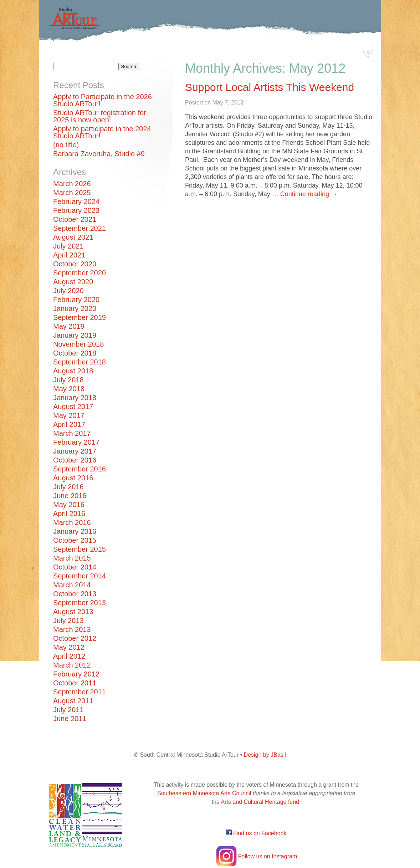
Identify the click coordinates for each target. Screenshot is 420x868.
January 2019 (75, 335)
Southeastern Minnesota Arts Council (204, 793)
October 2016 (75, 460)
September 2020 (80, 273)
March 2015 (72, 558)
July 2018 (68, 380)
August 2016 (73, 478)
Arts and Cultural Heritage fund (260, 802)
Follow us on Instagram (256, 856)
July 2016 (68, 487)
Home (91, 53)
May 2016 (69, 505)
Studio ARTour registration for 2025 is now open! (100, 116)
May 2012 (69, 647)
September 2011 (80, 692)
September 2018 (80, 362)
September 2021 (80, 228)
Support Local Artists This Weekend (270, 87)
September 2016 (80, 469)
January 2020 (75, 308)
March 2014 (72, 585)
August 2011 (73, 701)
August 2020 (73, 282)
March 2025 (72, 193)
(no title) (66, 145)
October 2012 (75, 638)
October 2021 (75, 219)
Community (242, 53)
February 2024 (76, 201)
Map (202, 53)
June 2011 (70, 719)
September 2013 (80, 603)
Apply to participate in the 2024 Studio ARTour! (102, 132)
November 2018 (78, 344)
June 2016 (70, 496)
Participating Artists (147, 53)
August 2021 (73, 237)
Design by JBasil (265, 755)
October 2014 (75, 567)
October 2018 (75, 353)
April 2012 (69, 656)
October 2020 (75, 264)
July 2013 (68, 621)
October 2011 (75, 683)
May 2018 (69, 389)
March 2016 (72, 522)
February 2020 (76, 300)
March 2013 (72, 629)
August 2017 (73, 407)
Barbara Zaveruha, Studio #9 (99, 154)
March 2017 (72, 433)
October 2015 (75, 540)
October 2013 (75, 594)
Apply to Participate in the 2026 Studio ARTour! (103, 100)
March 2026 (72, 184)
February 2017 (76, 442)
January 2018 (75, 398)
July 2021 (68, 246)
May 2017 (69, 415)
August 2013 (73, 612)
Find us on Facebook (256, 833)
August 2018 (73, 371)
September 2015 (80, 549)
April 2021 (69, 255)
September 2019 (80, 317)
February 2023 (76, 210)
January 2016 (75, 531)
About (315, 53)
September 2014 (80, 576)
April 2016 (69, 514)
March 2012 (72, 665)
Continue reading (309, 194)
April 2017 (69, 424)
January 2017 (75, 451)
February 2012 (76, 674)
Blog (283, 53)
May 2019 (69, 326)
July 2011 (68, 710)
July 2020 (68, 291)
